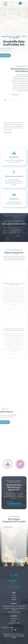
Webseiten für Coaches (10, 636)
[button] (20, 3)
